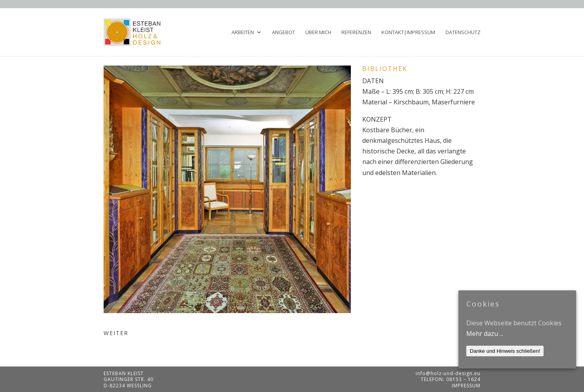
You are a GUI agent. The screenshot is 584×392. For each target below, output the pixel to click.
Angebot (284, 33)
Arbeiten (243, 33)
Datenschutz (463, 33)
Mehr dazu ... (485, 334)
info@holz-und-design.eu (448, 373)
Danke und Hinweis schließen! (505, 351)
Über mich (318, 33)
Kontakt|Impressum (408, 33)
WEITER (116, 333)
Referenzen (356, 33)
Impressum (466, 386)
